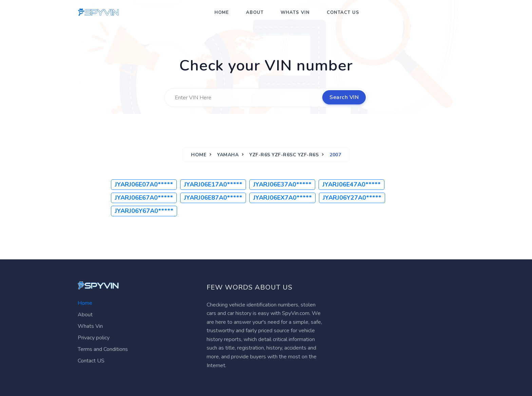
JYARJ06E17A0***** (213, 184)
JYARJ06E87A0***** (213, 198)
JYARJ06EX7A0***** (282, 198)
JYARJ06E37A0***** (282, 184)
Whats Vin (295, 13)
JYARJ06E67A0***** (144, 198)
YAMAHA (228, 155)
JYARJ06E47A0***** (351, 184)
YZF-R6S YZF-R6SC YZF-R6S (284, 155)
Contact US (343, 13)
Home (222, 13)
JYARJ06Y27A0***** (352, 198)
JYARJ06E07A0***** (144, 184)
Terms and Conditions (103, 349)
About (255, 13)
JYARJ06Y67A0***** (144, 211)
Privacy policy (94, 338)
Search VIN (344, 97)
